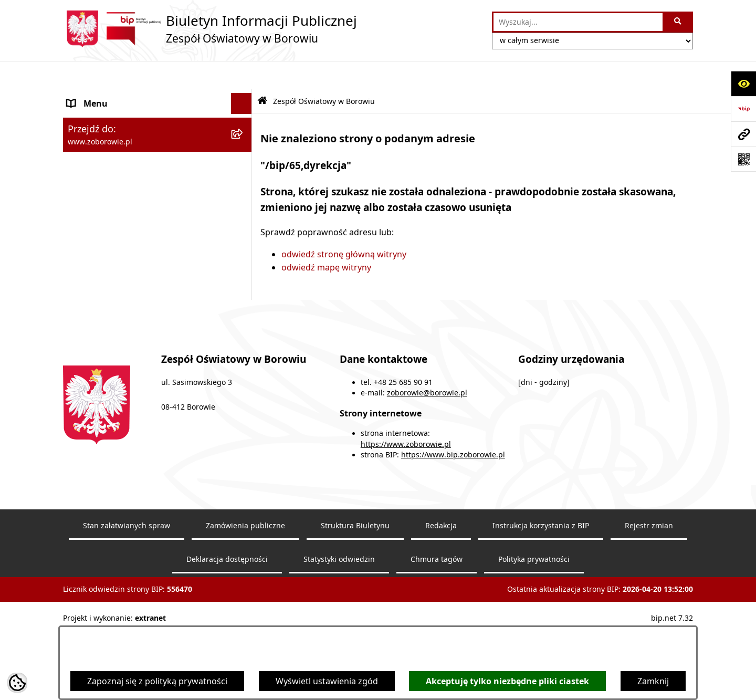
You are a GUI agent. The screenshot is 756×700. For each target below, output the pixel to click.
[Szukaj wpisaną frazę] (679, 22)
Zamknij (653, 681)
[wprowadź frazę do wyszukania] (578, 22)
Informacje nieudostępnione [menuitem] (124, 298)
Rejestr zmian (649, 598)
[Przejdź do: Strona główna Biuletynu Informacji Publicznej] (262, 73)
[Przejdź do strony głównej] (210, 29)
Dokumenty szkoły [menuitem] (104, 235)
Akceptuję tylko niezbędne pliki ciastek (507, 681)
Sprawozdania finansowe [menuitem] (117, 277)
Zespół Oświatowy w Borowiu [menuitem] (126, 96)
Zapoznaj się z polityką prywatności (157, 681)
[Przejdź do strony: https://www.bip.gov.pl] (743, 109)
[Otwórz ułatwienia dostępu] (743, 83)
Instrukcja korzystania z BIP (541, 598)
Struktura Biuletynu (355, 598)
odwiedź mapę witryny (326, 239)
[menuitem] (157, 124)
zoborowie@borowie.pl (427, 465)
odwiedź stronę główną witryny (344, 225)
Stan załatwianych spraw (127, 598)
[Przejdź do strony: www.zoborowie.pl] (743, 134)
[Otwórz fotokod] (743, 159)
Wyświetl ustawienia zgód (327, 681)
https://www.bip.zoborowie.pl (453, 527)
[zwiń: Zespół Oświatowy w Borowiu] (244, 96)
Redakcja (441, 598)
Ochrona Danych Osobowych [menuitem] (125, 319)
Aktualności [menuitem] (90, 256)
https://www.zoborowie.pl (406, 517)
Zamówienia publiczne (245, 598)
